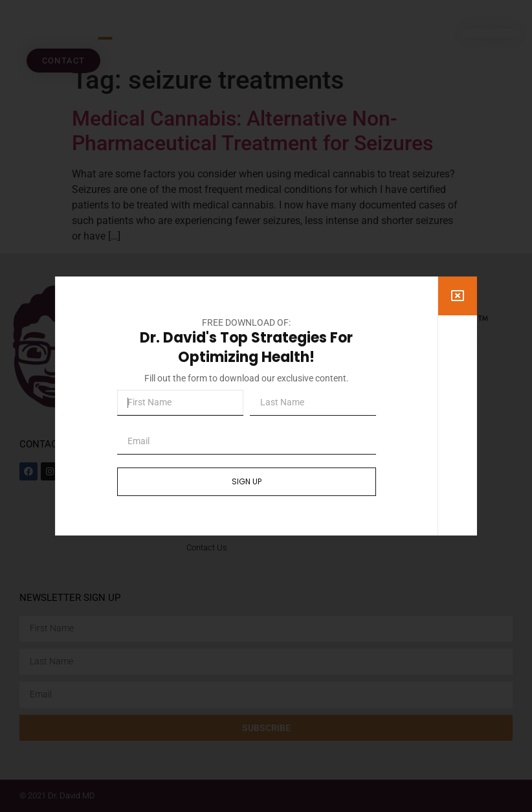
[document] (266, 406)
